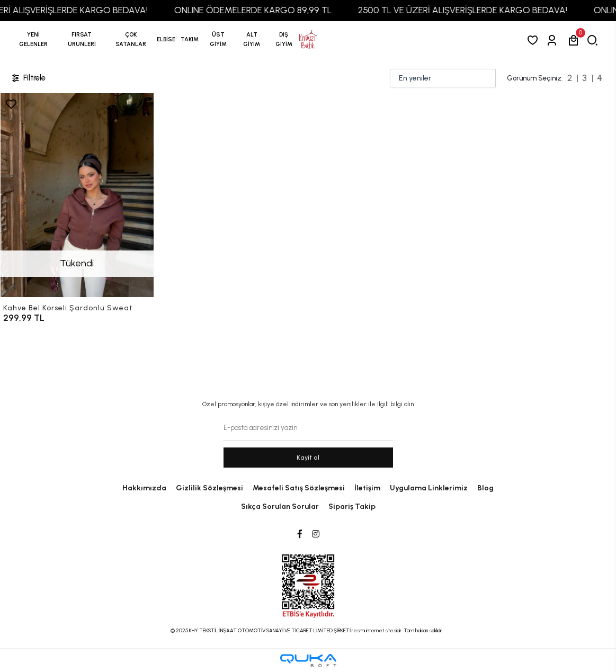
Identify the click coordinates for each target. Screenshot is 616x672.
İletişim (367, 488)
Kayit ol (308, 458)
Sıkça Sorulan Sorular (280, 507)
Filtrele (28, 78)
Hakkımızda (144, 488)
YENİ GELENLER (33, 39)
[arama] (595, 40)
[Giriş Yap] (554, 40)
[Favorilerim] (535, 40)
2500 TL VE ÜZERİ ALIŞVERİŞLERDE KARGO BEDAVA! (471, 10)
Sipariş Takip (352, 507)
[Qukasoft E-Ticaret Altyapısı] (308, 661)
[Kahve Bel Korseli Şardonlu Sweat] (77, 195)
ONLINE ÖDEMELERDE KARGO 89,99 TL (261, 10)
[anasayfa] (308, 40)
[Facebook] (300, 534)
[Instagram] (316, 534)
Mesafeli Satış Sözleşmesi (299, 488)
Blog (485, 488)
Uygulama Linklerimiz (429, 488)
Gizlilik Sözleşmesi (209, 488)
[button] (82, 40)
